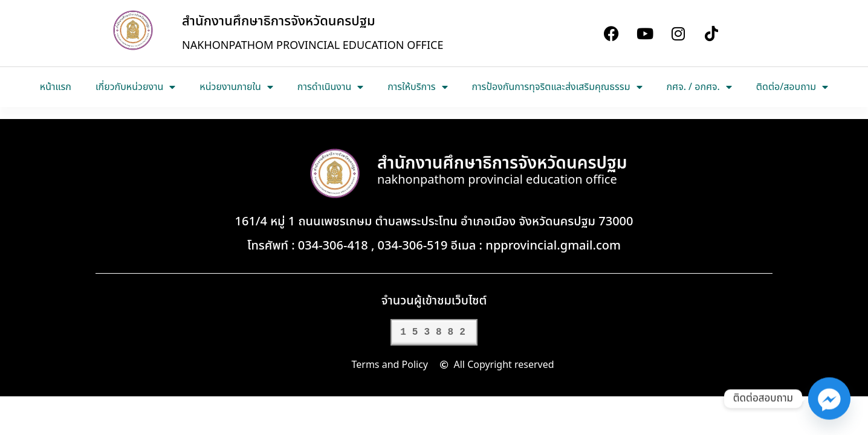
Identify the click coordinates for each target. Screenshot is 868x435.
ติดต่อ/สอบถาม (792, 87)
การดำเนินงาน (330, 87)
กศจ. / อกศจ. (699, 87)
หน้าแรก (56, 87)
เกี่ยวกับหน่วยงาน (135, 87)
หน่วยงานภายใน (236, 87)
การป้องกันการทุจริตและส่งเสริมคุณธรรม (557, 87)
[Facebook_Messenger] (829, 399)
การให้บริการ (417, 87)
